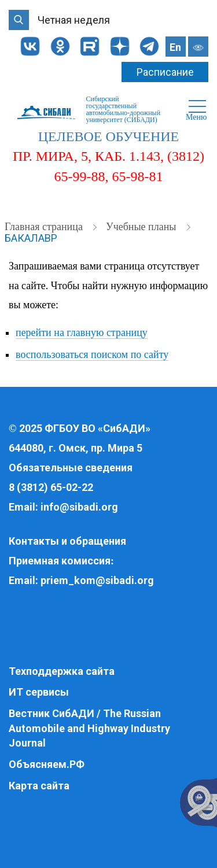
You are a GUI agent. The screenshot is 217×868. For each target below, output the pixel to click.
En (175, 47)
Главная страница (45, 227)
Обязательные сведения (71, 468)
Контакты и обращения (67, 541)
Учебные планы (142, 227)
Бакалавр (31, 238)
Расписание (165, 72)
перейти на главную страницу (82, 333)
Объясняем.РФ (47, 764)
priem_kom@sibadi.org (97, 580)
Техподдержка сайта (62, 671)
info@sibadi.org (79, 507)
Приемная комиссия (60, 561)
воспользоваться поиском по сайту (92, 354)
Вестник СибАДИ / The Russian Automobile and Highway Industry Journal (89, 728)
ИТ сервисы (39, 692)
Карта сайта (39, 786)
